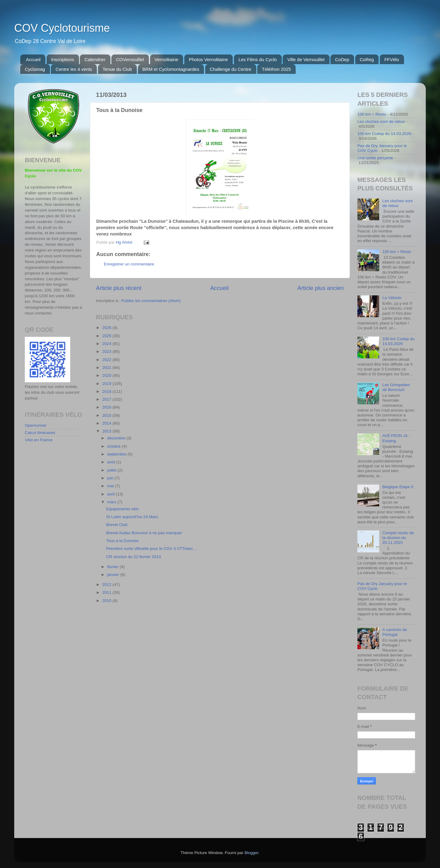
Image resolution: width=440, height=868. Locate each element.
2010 (107, 601)
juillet (112, 470)
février (113, 567)
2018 (107, 391)
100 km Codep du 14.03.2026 (384, 134)
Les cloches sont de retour (381, 122)
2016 (107, 407)
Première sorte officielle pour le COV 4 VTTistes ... (152, 549)
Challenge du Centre (231, 69)
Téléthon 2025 (276, 69)
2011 (107, 592)
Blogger (251, 853)
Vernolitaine (166, 59)
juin (111, 478)
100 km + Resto (372, 114)
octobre (115, 446)
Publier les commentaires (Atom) (151, 301)
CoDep (342, 59)
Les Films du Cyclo (258, 59)
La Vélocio (392, 298)
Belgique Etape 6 (398, 487)
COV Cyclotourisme (62, 28)
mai (111, 486)
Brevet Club (117, 525)
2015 (107, 415)
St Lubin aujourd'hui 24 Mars (132, 517)
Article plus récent (119, 288)
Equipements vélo (122, 509)
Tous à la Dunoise (122, 541)
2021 (107, 368)
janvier (114, 575)
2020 (107, 375)
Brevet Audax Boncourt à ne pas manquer (144, 533)
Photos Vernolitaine (208, 59)
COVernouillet (130, 59)
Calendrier (95, 59)
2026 (107, 328)
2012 (107, 585)
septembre (117, 454)
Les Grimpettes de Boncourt (396, 387)
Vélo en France (39, 440)
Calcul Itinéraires (40, 433)
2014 (107, 423)
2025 (107, 336)
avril (112, 494)
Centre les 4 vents (74, 69)
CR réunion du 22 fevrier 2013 (134, 557)
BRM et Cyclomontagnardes (171, 69)
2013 (107, 431)
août (112, 462)
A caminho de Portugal (395, 632)
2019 (107, 384)
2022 (107, 360)
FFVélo (392, 59)
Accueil (33, 59)
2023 (107, 352)
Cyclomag (35, 69)
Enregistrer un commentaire (129, 264)
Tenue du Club (117, 69)
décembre (117, 438)
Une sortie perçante (375, 158)
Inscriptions (63, 59)
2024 (107, 344)
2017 (107, 399)
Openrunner (36, 425)
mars (112, 502)
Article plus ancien (321, 288)
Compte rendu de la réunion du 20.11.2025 (398, 538)
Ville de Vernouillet (306, 59)
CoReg (367, 59)
